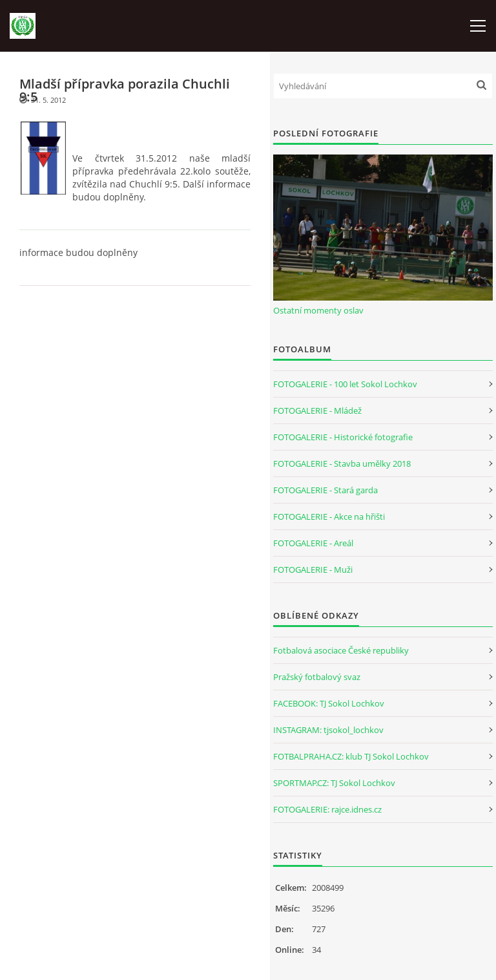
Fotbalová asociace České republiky (341, 650)
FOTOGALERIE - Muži (313, 570)
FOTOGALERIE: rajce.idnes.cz (327, 809)
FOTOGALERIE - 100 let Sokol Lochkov (345, 384)
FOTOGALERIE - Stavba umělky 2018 (342, 463)
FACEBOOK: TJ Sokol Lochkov (329, 703)
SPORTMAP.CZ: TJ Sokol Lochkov (334, 783)
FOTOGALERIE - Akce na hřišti (329, 517)
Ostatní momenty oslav (318, 310)
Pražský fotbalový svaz (317, 677)
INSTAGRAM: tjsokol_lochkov (328, 730)
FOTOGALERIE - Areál (313, 543)
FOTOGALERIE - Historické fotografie (343, 437)
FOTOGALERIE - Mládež (317, 410)
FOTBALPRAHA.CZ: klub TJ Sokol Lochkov (351, 756)
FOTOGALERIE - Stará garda (325, 490)
